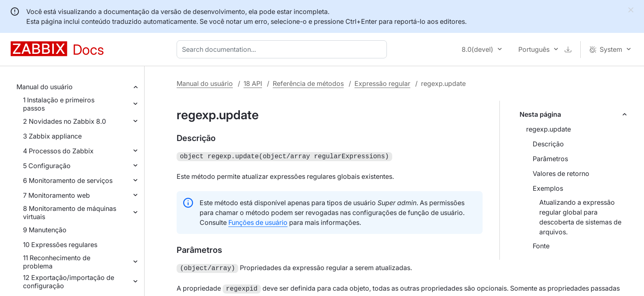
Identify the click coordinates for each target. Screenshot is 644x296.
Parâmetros (550, 159)
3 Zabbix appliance (52, 136)
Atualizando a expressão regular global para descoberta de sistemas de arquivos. (580, 217)
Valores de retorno (561, 173)
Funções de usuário (258, 222)
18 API (253, 83)
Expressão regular (382, 83)
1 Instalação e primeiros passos (59, 104)
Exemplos (548, 188)
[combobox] (283, 49)
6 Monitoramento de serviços (68, 180)
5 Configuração (47, 166)
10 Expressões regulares (60, 245)
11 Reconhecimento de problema (57, 262)
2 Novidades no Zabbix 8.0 (64, 121)
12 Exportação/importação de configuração (69, 282)
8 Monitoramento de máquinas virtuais (70, 213)
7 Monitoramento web (56, 195)
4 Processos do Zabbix (58, 151)
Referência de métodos (308, 83)
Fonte (541, 246)
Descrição (548, 144)
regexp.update (549, 129)
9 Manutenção (45, 230)
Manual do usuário (45, 87)
